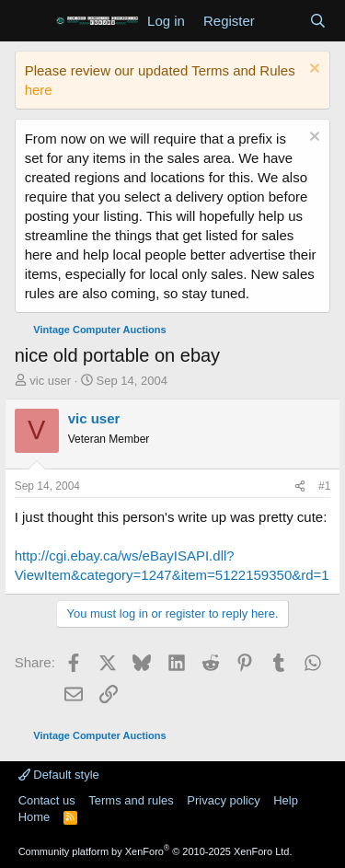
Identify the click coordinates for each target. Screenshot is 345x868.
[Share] (300, 486)
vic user (50, 381)
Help (286, 800)
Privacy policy (223, 800)
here (39, 90)
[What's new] (282, 21)
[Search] (318, 21)
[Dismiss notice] (312, 70)
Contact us (47, 800)
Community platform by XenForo (155, 851)
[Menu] (31, 21)
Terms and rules (131, 800)
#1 (324, 486)
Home (34, 817)
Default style (59, 775)
